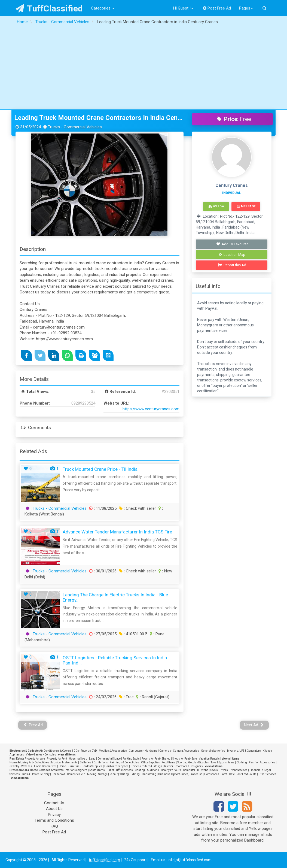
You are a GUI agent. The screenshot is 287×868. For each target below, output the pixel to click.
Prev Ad (33, 725)
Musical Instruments (64, 762)
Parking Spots (131, 759)
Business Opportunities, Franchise (180, 774)
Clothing (242, 762)
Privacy (54, 815)
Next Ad (254, 725)
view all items (67, 755)
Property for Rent (57, 759)
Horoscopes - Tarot (216, 774)
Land (92, 759)
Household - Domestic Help (68, 774)
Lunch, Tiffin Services (120, 770)
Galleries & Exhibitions (94, 762)
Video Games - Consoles (41, 755)
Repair (114, 774)
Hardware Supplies (116, 766)
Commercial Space (109, 759)
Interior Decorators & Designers (184, 766)
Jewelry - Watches (21, 766)
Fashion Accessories (262, 762)
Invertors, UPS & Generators (244, 751)
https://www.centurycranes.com (151, 409)
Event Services (239, 770)
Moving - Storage (97, 774)
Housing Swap (78, 759)
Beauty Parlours (171, 770)
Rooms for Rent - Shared (156, 759)
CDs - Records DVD (85, 751)
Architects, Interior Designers (69, 770)
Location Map (232, 255)
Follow (216, 206)
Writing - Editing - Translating (138, 774)
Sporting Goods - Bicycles (193, 762)
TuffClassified (49, 8)
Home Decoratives (45, 766)
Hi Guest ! (183, 8)
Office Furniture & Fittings (146, 766)
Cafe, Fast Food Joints (243, 774)
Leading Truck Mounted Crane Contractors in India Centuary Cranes (99, 118)
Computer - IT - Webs (196, 770)
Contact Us (54, 803)
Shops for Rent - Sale (185, 759)
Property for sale (35, 759)
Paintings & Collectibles (124, 762)
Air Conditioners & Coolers (55, 751)
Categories (103, 8)
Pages (246, 8)
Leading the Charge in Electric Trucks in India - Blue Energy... (115, 597)
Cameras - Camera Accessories (179, 751)
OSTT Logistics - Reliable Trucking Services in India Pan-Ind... (115, 660)
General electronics (213, 751)
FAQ (54, 826)
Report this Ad (232, 265)
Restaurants (97, 770)
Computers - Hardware (143, 751)
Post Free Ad (217, 8)
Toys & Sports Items (223, 762)
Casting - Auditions (147, 770)
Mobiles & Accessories (113, 751)
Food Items (169, 762)
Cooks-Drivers (219, 770)
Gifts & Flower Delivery (36, 774)
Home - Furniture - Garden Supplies (80, 766)
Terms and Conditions (54, 820)
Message (246, 206)
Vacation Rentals (209, 759)
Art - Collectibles (39, 762)
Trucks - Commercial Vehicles (60, 508)
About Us (54, 809)
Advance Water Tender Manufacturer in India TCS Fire (117, 532)
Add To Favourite (232, 244)
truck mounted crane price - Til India (100, 469)
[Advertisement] (143, 68)
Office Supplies (150, 762)
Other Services (267, 774)
